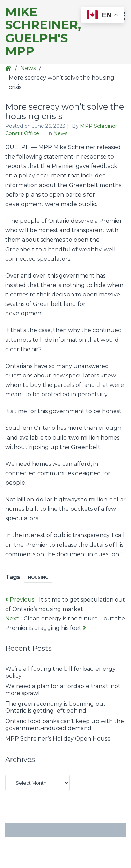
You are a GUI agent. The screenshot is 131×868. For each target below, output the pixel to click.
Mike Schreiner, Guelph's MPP (43, 32)
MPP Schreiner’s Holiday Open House (58, 739)
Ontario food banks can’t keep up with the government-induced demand (65, 725)
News (28, 68)
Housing (38, 577)
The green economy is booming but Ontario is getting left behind (56, 707)
